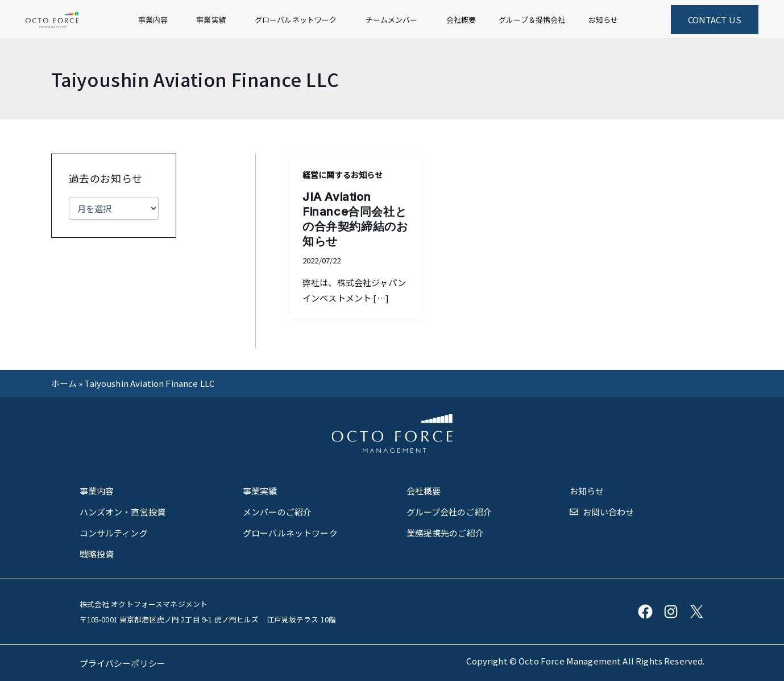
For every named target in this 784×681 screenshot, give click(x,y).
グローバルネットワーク (290, 533)
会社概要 (461, 20)
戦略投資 (97, 554)
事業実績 (260, 491)
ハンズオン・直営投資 (123, 512)
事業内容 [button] (153, 20)
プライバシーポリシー (123, 663)
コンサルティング (114, 533)
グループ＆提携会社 (532, 20)
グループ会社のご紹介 (449, 512)
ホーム (64, 383)
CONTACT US (715, 20)
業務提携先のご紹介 (445, 533)
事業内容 (97, 491)
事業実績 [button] (211, 20)
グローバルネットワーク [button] (296, 20)
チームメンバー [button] (392, 20)
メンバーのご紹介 (277, 512)
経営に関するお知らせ (343, 175)
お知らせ (603, 20)
